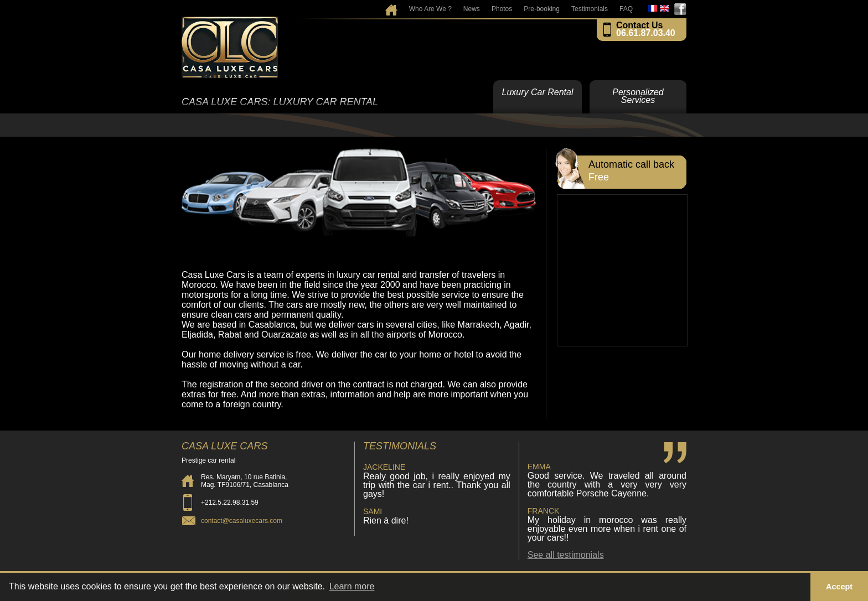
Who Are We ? (430, 9)
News (472, 9)
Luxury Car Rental (538, 92)
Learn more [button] (352, 586)
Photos (502, 9)
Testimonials (590, 9)
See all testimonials (566, 555)
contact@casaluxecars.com (242, 521)
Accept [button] (839, 587)
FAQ (626, 9)
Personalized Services (638, 96)
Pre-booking (542, 9)
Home (391, 6)
